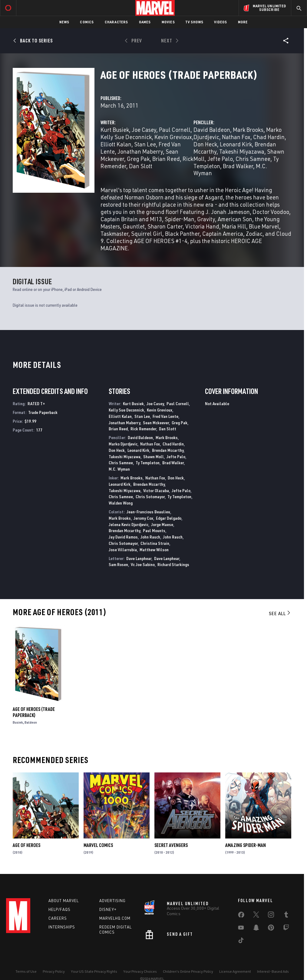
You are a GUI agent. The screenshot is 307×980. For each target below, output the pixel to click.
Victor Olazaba (156, 490)
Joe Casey (144, 130)
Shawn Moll (153, 457)
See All (280, 613)
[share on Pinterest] (271, 929)
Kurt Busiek (115, 130)
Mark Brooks (248, 130)
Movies (168, 22)
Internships (62, 927)
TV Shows (195, 22)
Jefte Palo (220, 159)
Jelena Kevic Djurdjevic (129, 524)
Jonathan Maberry (140, 151)
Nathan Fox (236, 137)
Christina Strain (155, 543)
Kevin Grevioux (173, 137)
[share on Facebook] (241, 916)
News (64, 22)
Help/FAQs (59, 909)
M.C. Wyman (119, 469)
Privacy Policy (54, 971)
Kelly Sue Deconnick (126, 137)
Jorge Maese (162, 524)
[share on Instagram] (271, 916)
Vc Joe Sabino (143, 564)
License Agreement (235, 971)
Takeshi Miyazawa (242, 151)
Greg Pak (138, 159)
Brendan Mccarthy (168, 450)
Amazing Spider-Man (246, 845)
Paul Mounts (154, 530)
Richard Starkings (173, 564)
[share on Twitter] (256, 916)
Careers (58, 918)
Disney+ (108, 909)
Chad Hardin (269, 137)
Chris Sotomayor (150, 497)
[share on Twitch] (286, 929)
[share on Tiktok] (241, 942)
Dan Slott (141, 166)
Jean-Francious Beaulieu (148, 512)
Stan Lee (145, 144)
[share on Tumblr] (286, 916)
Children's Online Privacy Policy (188, 971)
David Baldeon (212, 130)
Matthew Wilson (154, 550)
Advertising (112, 901)
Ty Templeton (148, 463)
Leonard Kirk (236, 144)
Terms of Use (26, 971)
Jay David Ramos (123, 537)
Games (145, 22)
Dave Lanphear (139, 558)
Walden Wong (121, 503)
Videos (220, 22)
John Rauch (150, 537)
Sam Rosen (118, 564)
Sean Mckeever (156, 423)
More (243, 22)
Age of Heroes (26, 845)
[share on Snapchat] (256, 929)
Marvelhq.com (115, 918)
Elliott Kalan (116, 144)
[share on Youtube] (241, 929)
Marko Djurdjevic (123, 444)
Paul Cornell (175, 130)
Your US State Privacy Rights (94, 971)
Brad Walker (238, 166)
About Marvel (64, 901)
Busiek (18, 722)
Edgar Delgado (169, 518)
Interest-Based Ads (273, 971)
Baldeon (31, 722)
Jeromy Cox (143, 518)
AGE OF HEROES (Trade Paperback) (34, 712)
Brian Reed (166, 159)
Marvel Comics (98, 845)
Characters (116, 22)
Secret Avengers (171, 845)
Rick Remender (143, 429)
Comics (87, 22)
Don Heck (205, 144)
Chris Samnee (253, 159)
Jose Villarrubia (123, 550)
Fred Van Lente (165, 416)
